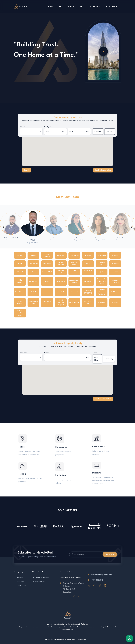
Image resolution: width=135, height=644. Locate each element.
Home (51, 6)
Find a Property (67, 6)
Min (47, 132)
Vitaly (33, 240)
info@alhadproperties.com (101, 575)
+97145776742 (97, 580)
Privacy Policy (39, 582)
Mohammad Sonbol (11, 238)
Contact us (20, 585)
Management (62, 447)
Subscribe (110, 554)
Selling (22, 447)
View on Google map (71, 596)
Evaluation (61, 475)
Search (26, 170)
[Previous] (4, 227)
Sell (81, 6)
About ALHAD (112, 6)
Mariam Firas (121, 238)
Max (71, 132)
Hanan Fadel (99, 238)
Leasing (22, 474)
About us (19, 582)
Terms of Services (41, 578)
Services (19, 578)
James (55, 238)
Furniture (97, 473)
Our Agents (94, 6)
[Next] (131, 227)
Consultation (98, 447)
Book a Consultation (103, 170)
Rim (77, 238)
